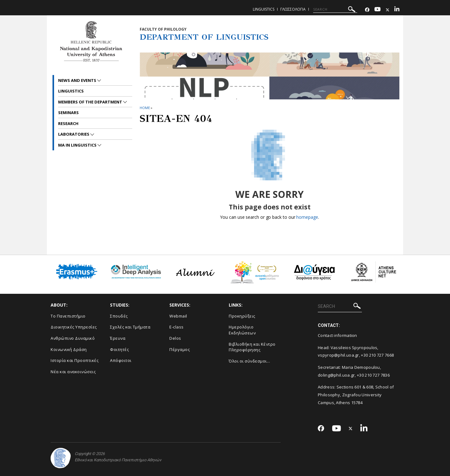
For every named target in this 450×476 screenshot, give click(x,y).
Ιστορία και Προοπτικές (75, 360)
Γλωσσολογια (293, 9)
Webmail (178, 316)
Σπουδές (119, 316)
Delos (175, 338)
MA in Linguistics (78, 145)
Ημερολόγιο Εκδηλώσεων (242, 330)
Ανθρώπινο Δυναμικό (73, 338)
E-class (177, 327)
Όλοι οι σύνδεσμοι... (249, 361)
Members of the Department (91, 102)
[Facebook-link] (367, 10)
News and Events (78, 80)
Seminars (68, 113)
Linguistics (264, 9)
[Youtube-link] (377, 10)
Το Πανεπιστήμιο (68, 316)
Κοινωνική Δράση (69, 349)
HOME (145, 108)
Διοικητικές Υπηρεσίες (74, 327)
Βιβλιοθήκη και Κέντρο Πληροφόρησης (252, 347)
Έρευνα (118, 338)
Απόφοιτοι (121, 360)
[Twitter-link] (387, 10)
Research (68, 123)
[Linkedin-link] (397, 10)
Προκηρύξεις (242, 316)
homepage (307, 217)
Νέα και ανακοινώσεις (73, 372)
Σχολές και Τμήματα (130, 327)
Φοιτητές (119, 349)
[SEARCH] (335, 9)
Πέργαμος (180, 349)
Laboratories (74, 134)
